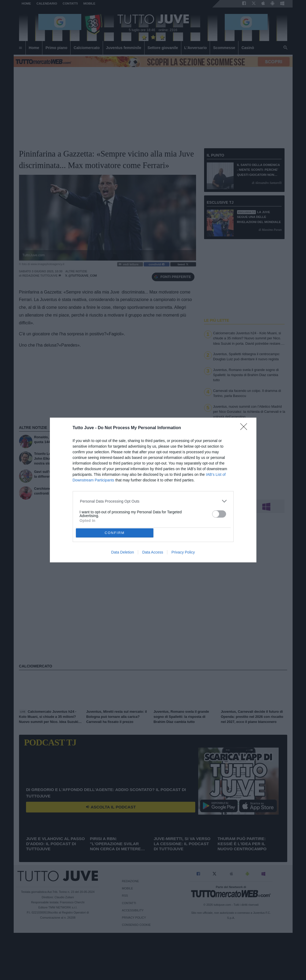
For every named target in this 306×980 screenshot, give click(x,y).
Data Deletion (123, 552)
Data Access (153, 552)
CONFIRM (115, 532)
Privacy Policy (183, 552)
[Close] (245, 428)
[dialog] (153, 490)
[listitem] (153, 501)
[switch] (219, 514)
